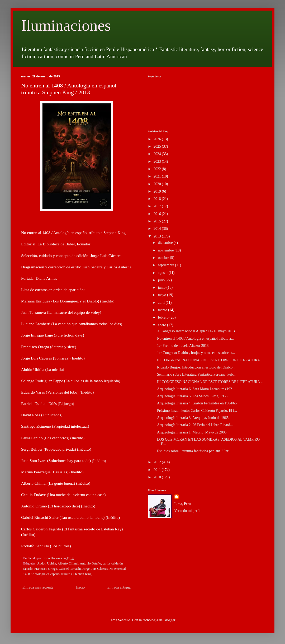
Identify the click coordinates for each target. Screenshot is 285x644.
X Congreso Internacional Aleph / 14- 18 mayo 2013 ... (198, 331)
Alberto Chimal (68, 563)
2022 (158, 169)
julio (162, 280)
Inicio (80, 587)
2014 (158, 229)
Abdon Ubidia (47, 563)
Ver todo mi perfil (188, 511)
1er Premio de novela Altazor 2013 (183, 346)
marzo (163, 310)
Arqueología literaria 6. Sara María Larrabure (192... (196, 389)
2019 (158, 191)
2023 (158, 162)
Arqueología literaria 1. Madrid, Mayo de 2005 (192, 432)
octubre (164, 258)
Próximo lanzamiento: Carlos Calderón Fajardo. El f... (197, 411)
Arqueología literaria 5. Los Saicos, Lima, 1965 (192, 396)
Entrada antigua (119, 587)
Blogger (169, 620)
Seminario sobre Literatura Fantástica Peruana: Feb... (196, 374)
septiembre (166, 265)
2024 (158, 154)
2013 (158, 236)
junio (162, 288)
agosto (163, 273)
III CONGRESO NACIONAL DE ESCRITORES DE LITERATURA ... (210, 360)
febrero (164, 317)
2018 (158, 199)
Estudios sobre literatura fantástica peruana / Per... (194, 451)
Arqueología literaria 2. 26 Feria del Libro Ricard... (195, 425)
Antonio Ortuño (90, 563)
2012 (158, 462)
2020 (158, 184)
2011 (158, 470)
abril (162, 303)
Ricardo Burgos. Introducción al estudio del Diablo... (196, 367)
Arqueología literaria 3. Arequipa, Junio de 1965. (193, 418)
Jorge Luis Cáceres (95, 569)
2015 (158, 221)
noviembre (166, 250)
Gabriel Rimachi (70, 569)
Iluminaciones (66, 25)
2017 (158, 206)
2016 (158, 214)
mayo (162, 295)
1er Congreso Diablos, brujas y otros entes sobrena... (196, 353)
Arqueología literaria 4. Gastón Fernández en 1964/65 (197, 403)
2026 (158, 139)
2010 (158, 477)
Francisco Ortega (46, 569)
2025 (158, 146)
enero (162, 325)
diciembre (166, 243)
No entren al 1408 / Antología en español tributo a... (195, 339)
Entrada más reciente (38, 587)
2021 (158, 176)
